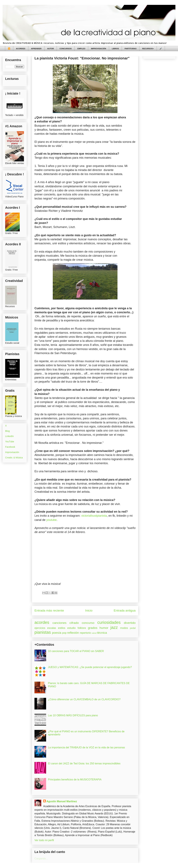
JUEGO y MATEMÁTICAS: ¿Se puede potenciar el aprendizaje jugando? (90, 667)
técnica (102, 633)
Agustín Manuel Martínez (62, 801)
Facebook (10, 447)
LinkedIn (9, 436)
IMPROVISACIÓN (98, 49)
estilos (62, 628)
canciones (59, 623)
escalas (52, 628)
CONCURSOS (66, 49)
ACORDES (21, 49)
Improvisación (12, 452)
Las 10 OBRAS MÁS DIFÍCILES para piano (73, 715)
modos (124, 628)
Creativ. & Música (14, 458)
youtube (51, 520)
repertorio (85, 633)
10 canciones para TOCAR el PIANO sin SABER (76, 651)
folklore (82, 628)
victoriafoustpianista (94, 516)
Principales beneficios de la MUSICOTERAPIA (75, 780)
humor (104, 628)
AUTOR (51, 49)
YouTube (10, 442)
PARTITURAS (131, 49)
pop (64, 633)
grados (93, 628)
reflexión (73, 633)
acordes (42, 622)
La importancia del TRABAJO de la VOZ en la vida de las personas (86, 747)
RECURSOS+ (148, 49)
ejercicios (40, 628)
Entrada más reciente (49, 610)
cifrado (74, 623)
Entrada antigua (125, 610)
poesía (57, 633)
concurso (88, 623)
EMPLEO (81, 49)
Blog (7, 431)
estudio (72, 628)
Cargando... (41, 859)
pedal (133, 628)
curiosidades (109, 622)
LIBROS (115, 49)
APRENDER (36, 49)
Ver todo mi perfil (44, 840)
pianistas (43, 632)
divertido (130, 623)
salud (94, 633)
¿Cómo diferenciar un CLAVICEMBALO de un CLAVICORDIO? (84, 699)
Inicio (89, 610)
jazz (114, 627)
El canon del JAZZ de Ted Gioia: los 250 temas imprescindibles (84, 763)
